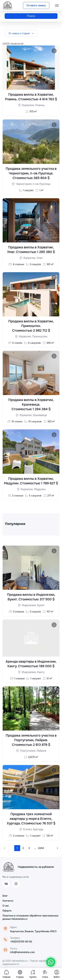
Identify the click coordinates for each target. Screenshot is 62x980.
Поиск (31, 16)
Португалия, (28, 751)
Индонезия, (30, 605)
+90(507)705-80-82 (21, 942)
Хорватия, (29, 105)
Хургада (38, 829)
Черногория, (24, 184)
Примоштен (40, 337)
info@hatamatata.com (22, 952)
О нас (6, 906)
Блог (5, 896)
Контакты (8, 901)
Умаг (40, 258)
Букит (41, 605)
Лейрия (41, 751)
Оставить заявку (36, 5)
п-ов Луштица (42, 184)
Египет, (28, 829)
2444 (41, 848)
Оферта (7, 911)
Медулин (40, 489)
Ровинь (40, 105)
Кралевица (40, 415)
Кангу (41, 672)
